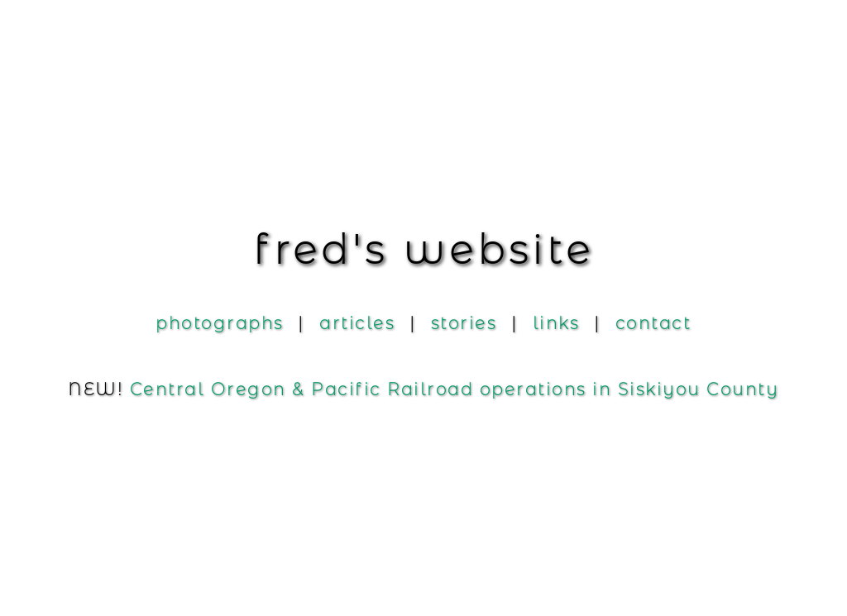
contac (653, 323)
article (357, 323)
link (556, 323)
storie (464, 323)
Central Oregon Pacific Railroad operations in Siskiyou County (455, 389)
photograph (220, 323)
